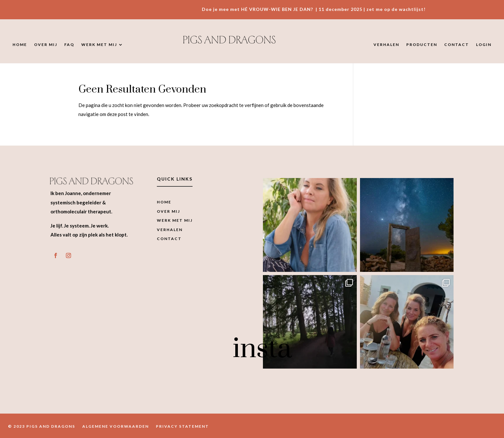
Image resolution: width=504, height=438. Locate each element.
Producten (422, 45)
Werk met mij (99, 45)
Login (484, 45)
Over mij (46, 45)
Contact (457, 45)
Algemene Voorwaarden (116, 426)
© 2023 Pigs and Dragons (42, 426)
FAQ (69, 45)
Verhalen (386, 45)
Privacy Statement (182, 426)
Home (20, 45)
